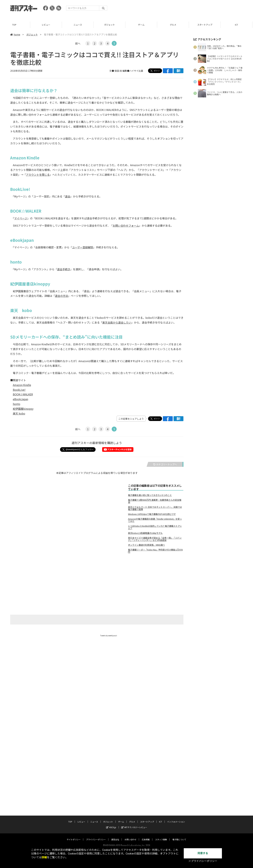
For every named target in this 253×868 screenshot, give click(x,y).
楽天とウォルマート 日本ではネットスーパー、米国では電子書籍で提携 (155, 508)
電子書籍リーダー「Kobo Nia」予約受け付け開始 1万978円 (155, 551)
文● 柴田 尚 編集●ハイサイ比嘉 (126, 71)
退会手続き (64, 269)
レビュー (48, 25)
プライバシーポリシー (96, 836)
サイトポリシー (74, 836)
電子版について (179, 836)
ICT (161, 818)
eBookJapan (20, 399)
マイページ (21, 218)
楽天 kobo (19, 413)
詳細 (44, 857)
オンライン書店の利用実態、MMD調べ (146, 545)
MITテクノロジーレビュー (134, 824)
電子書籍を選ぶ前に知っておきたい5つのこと (150, 495)
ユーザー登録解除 (83, 247)
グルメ (175, 25)
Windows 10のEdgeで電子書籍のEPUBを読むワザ (152, 514)
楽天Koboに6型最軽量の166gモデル (145, 533)
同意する (203, 853)
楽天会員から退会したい (117, 322)
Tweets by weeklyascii (109, 636)
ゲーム (143, 25)
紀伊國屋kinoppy (23, 409)
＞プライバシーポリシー (203, 861)
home (15, 34)
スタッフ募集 (161, 836)
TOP (16, 25)
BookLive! (19, 390)
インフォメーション (176, 818)
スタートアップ (206, 25)
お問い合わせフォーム (126, 225)
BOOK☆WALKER (23, 394)
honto (17, 404)
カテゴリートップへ (165, 464)
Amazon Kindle (22, 385)
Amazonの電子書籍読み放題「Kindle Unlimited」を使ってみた (155, 520)
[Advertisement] (183, 9)
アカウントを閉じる (38, 175)
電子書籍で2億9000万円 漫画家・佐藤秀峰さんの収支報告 (155, 501)
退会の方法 (62, 296)
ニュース (79, 25)
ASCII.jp (111, 824)
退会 (68, 196)
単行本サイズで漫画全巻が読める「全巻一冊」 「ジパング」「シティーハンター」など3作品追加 (155, 539)
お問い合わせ (130, 836)
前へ (78, 43)
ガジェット (111, 25)
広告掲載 (146, 836)
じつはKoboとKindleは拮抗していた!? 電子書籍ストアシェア (155, 527)
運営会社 (115, 836)
